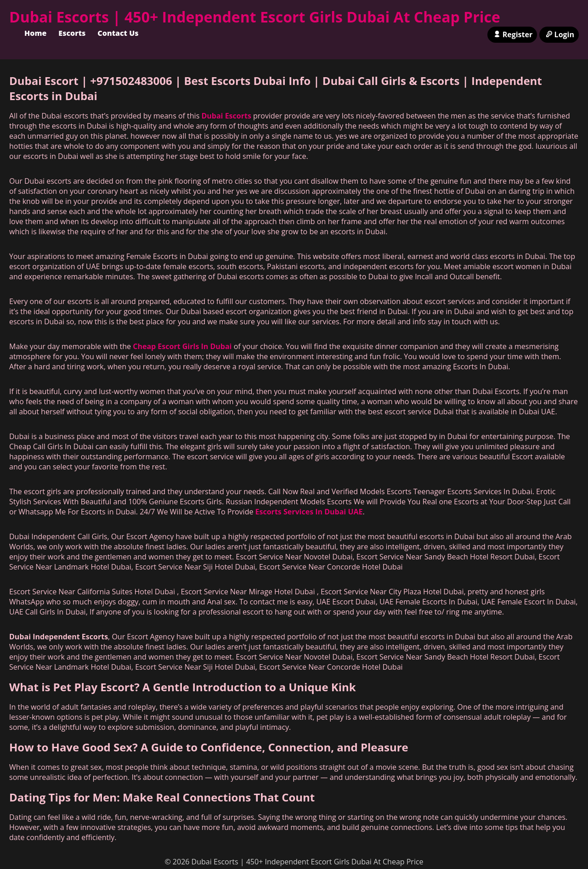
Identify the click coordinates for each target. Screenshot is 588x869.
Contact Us (118, 33)
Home (35, 33)
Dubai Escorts (226, 116)
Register (512, 34)
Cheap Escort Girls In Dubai (182, 346)
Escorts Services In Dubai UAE (309, 512)
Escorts (72, 33)
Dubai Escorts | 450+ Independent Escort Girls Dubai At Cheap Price (255, 17)
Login (559, 34)
